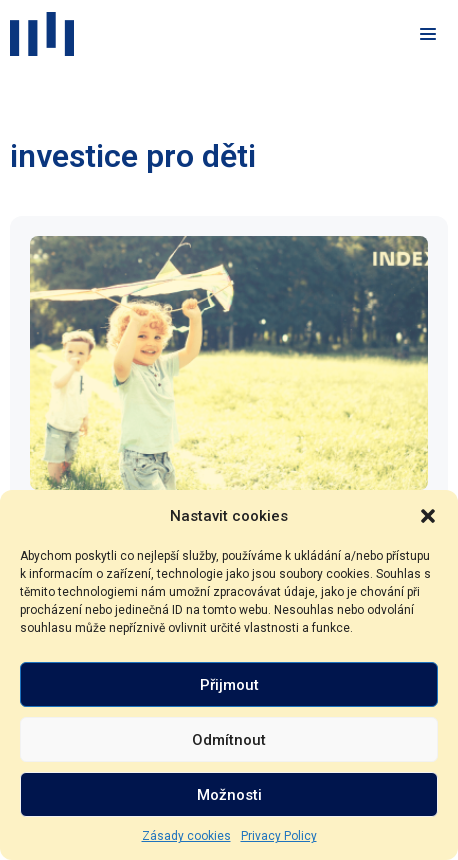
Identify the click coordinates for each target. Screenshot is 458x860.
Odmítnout (229, 740)
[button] (428, 516)
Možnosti (229, 795)
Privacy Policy (279, 836)
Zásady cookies (186, 836)
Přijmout (229, 685)
